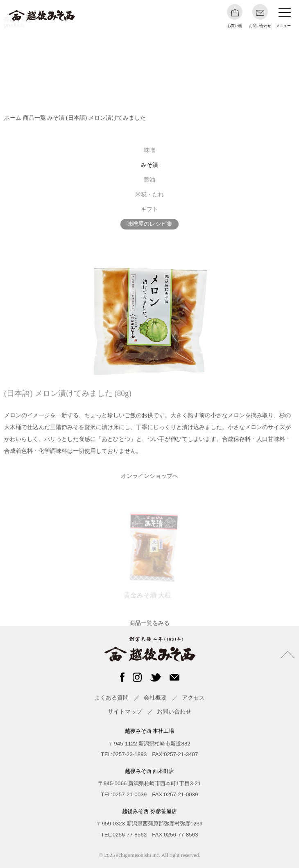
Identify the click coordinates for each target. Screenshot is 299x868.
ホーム (13, 118)
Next (285, 553)
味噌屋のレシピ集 (149, 224)
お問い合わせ (174, 711)
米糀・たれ (149, 194)
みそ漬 (56, 118)
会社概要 (155, 698)
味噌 (149, 150)
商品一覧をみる (149, 623)
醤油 (149, 180)
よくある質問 (111, 698)
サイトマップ (125, 711)
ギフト (149, 209)
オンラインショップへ (149, 476)
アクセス (193, 698)
